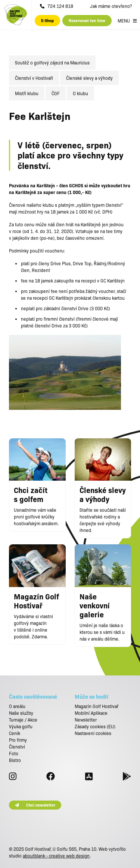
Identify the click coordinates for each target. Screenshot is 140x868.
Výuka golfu (21, 726)
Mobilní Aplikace (91, 713)
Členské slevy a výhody (89, 78)
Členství (17, 747)
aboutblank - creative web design (56, 856)
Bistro (15, 760)
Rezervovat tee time (87, 20)
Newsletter (86, 720)
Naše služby (21, 713)
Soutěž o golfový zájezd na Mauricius (52, 63)
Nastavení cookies (93, 733)
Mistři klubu (27, 93)
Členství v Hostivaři (34, 78)
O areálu (17, 706)
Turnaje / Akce (23, 720)
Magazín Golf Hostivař (97, 706)
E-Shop (47, 20)
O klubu (80, 93)
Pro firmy (18, 740)
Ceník (15, 733)
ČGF (56, 93)
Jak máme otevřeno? (111, 6)
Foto (14, 753)
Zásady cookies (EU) (95, 726)
